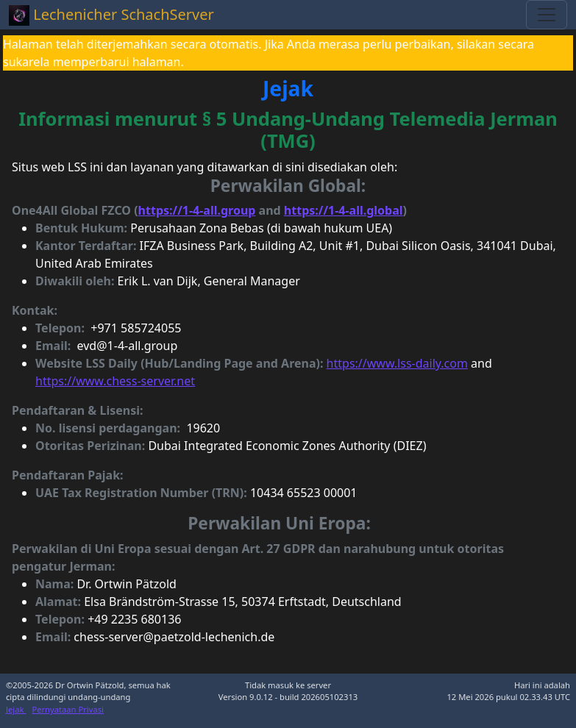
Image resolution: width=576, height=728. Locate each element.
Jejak (16, 709)
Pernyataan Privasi (68, 709)
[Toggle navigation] (547, 15)
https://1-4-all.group (197, 210)
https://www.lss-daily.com (397, 363)
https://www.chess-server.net (115, 381)
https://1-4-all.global (344, 210)
